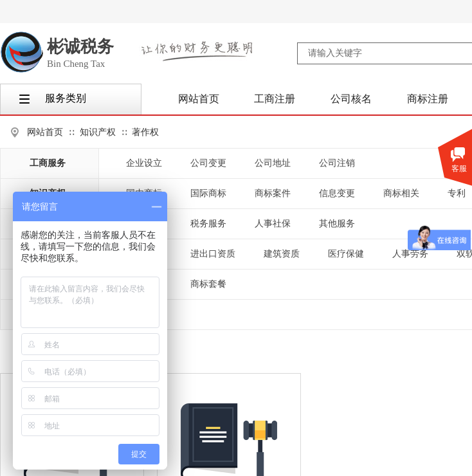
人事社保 (273, 224)
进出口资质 (213, 254)
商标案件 (273, 193)
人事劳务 (410, 254)
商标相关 (401, 193)
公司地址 (273, 163)
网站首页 (45, 132)
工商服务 (48, 163)
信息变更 (337, 193)
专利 (457, 193)
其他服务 (337, 224)
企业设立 (144, 163)
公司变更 (208, 163)
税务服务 (208, 224)
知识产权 (98, 132)
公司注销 (337, 163)
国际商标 (208, 193)
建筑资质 (282, 254)
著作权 (145, 132)
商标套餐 (208, 284)
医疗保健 (346, 254)
